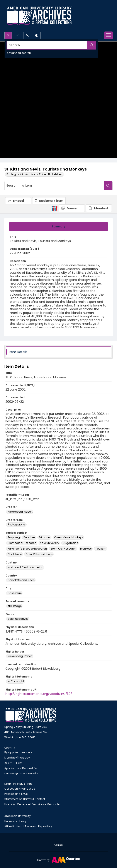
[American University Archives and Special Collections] (31, 715)
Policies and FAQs (16, 794)
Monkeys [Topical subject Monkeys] (86, 549)
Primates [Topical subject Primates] (45, 537)
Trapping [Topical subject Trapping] (14, 537)
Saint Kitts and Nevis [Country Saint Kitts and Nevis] (21, 580)
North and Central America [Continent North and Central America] (25, 567)
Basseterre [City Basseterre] (15, 593)
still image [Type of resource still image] (15, 606)
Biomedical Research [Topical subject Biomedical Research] (22, 543)
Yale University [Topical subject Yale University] (50, 543)
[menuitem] (58, 845)
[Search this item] (54, 186)
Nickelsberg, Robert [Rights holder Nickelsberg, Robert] (20, 656)
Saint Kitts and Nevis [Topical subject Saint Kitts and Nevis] (39, 554)
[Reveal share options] (18, 35)
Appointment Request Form (22, 768)
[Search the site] (47, 45)
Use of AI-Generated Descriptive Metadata (32, 804)
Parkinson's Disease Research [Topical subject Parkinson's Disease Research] (27, 549)
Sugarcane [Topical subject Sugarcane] (70, 543)
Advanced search (19, 53)
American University (18, 816)
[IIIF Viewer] (72, 208)
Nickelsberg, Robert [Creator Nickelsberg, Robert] (20, 512)
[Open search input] (8, 35)
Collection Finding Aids (20, 789)
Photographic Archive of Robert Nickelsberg (35, 174)
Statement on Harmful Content (25, 799)
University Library (15, 821)
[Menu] (109, 35)
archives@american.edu (21, 773)
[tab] (58, 227)
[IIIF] (54, 208)
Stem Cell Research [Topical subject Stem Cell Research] (64, 549)
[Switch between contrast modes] (37, 35)
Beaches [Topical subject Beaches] (29, 537)
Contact (58, 845)
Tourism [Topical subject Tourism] (101, 549)
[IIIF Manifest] (99, 208)
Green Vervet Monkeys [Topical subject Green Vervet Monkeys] (69, 537)
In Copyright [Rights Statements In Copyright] (16, 681)
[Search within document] (108, 186)
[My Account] (27, 35)
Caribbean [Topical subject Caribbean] (15, 554)
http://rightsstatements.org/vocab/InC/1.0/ (39, 694)
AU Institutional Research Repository (28, 826)
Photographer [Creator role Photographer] (17, 524)
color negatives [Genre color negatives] (18, 619)
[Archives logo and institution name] (39, 16)
